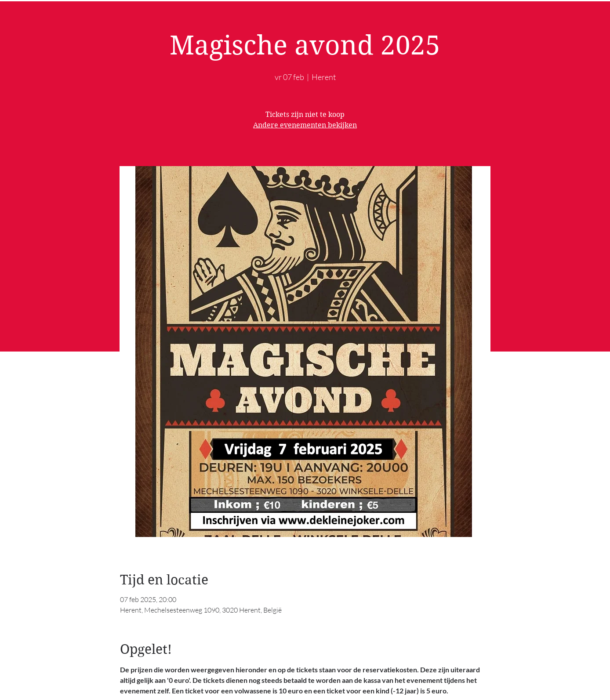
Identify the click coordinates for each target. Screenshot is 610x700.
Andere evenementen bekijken (305, 125)
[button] (594, 15)
